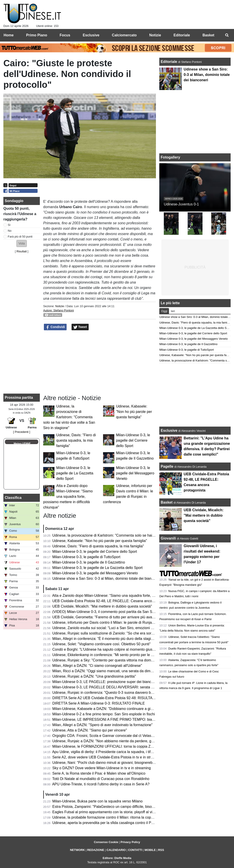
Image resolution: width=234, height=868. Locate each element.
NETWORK (77, 850)
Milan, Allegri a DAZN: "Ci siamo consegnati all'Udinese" (97, 666)
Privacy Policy (130, 842)
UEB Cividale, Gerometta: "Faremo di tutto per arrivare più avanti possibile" (112, 617)
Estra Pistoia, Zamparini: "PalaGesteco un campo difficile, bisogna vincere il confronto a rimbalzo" (130, 807)
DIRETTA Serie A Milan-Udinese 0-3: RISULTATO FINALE (99, 703)
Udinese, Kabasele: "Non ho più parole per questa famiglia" (134, 412)
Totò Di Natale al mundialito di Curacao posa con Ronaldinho (101, 779)
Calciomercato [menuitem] (124, 35)
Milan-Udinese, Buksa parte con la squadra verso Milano (98, 801)
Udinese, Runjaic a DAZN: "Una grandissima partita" (94, 676)
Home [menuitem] (9, 35)
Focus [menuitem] (65, 35)
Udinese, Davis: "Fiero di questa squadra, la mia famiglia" (76, 440)
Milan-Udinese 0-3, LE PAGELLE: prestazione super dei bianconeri (106, 682)
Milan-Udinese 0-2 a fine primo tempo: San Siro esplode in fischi (104, 714)
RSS (161, 850)
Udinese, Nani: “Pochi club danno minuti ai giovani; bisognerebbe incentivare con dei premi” (126, 763)
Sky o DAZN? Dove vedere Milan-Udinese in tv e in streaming (102, 768)
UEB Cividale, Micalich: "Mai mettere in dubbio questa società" (102, 606)
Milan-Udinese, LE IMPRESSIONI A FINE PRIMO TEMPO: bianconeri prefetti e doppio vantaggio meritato (137, 719)
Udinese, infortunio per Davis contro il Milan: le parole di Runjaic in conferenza (115, 622)
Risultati (22, 251)
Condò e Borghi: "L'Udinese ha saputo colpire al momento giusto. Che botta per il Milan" (123, 649)
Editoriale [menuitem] (182, 35)
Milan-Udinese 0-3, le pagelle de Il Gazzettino (89, 562)
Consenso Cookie (106, 842)
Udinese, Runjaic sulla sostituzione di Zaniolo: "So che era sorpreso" (107, 633)
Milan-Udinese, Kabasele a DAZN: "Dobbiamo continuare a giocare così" (110, 709)
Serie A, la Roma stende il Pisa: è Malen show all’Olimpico (99, 773)
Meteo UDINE (22, 444)
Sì (9, 225)
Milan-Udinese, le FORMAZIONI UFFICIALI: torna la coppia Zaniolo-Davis (111, 746)
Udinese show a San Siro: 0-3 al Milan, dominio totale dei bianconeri (107, 578)
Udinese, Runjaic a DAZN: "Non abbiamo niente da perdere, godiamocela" (112, 741)
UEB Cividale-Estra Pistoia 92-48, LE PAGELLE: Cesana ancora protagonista (114, 601)
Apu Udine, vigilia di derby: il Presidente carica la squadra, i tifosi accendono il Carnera (121, 752)
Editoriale (169, 62)
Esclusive (169, 431)
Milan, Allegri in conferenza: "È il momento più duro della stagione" (105, 639)
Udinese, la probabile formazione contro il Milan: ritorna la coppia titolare (110, 817)
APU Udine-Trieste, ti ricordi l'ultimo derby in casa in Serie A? (101, 784)
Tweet (80, 327)
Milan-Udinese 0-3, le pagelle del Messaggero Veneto (135, 473)
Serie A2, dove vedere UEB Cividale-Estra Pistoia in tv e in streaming (108, 757)
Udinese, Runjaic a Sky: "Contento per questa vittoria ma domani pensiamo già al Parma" (124, 660)
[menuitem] (227, 35)
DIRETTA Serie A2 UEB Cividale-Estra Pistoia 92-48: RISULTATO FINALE (112, 698)
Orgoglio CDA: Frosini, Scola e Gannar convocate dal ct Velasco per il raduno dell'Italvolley (125, 736)
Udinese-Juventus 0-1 (181, 204)
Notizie (60, 306)
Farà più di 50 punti (20, 237)
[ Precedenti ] (21, 432)
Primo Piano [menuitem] (37, 35)
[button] (22, 243)
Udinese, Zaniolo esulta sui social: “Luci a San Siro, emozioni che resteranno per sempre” (124, 628)
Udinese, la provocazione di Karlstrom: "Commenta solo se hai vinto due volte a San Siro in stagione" (69, 417)
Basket (166, 502)
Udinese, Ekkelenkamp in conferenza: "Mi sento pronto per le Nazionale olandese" (118, 655)
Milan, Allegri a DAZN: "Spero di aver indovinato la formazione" (102, 725)
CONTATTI (135, 850)
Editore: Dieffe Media (117, 858)
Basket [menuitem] (208, 35)
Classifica (13, 498)
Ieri (173, 311)
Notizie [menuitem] (155, 35)
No (10, 231)
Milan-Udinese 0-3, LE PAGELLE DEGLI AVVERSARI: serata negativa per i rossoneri (120, 687)
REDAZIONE (96, 850)
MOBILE (150, 850)
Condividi (55, 327)
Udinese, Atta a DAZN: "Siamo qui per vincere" (90, 730)
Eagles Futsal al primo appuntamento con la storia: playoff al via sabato (109, 812)
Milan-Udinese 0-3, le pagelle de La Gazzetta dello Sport (75, 473)
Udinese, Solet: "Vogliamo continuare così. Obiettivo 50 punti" (102, 644)
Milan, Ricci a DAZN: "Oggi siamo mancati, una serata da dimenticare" (109, 671)
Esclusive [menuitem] (91, 35)
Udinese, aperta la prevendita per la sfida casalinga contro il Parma (106, 823)
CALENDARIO (116, 850)
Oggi (164, 311)
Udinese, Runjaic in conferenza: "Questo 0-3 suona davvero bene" (105, 693)
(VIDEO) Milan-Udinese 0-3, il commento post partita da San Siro (104, 612)
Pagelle (167, 466)
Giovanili (168, 538)
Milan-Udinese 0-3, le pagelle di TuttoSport (86, 557)
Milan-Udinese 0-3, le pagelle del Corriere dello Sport (133, 440)
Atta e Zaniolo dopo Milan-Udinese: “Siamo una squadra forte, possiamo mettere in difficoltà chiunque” (68, 497)
